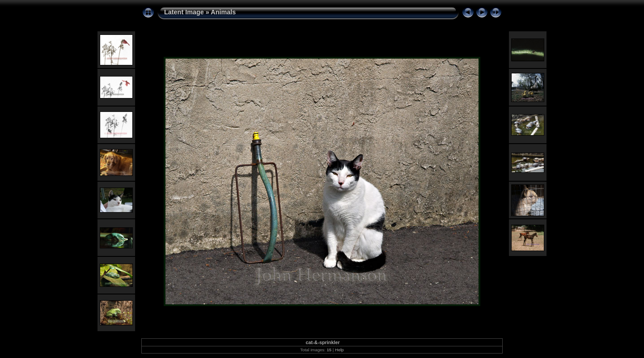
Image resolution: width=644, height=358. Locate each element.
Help (339, 350)
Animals (223, 12)
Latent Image (184, 12)
